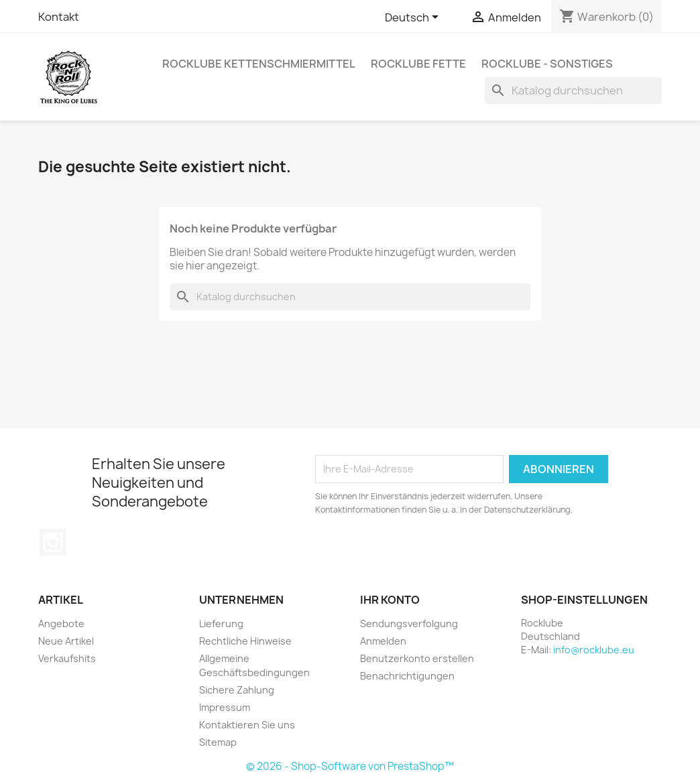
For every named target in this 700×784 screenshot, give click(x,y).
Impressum (225, 707)
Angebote (61, 624)
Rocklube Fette (418, 64)
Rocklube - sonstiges (547, 64)
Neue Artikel (66, 641)
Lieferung (221, 624)
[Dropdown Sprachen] (414, 18)
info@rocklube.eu (594, 650)
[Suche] (573, 90)
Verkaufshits (67, 658)
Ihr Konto (390, 600)
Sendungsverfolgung (409, 624)
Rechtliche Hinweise (245, 641)
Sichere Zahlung (237, 690)
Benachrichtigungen (407, 676)
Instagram (53, 542)
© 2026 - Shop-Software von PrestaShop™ (350, 766)
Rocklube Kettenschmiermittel (259, 64)
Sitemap (218, 742)
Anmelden (383, 641)
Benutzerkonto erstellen (417, 658)
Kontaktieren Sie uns (247, 725)
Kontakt (59, 17)
